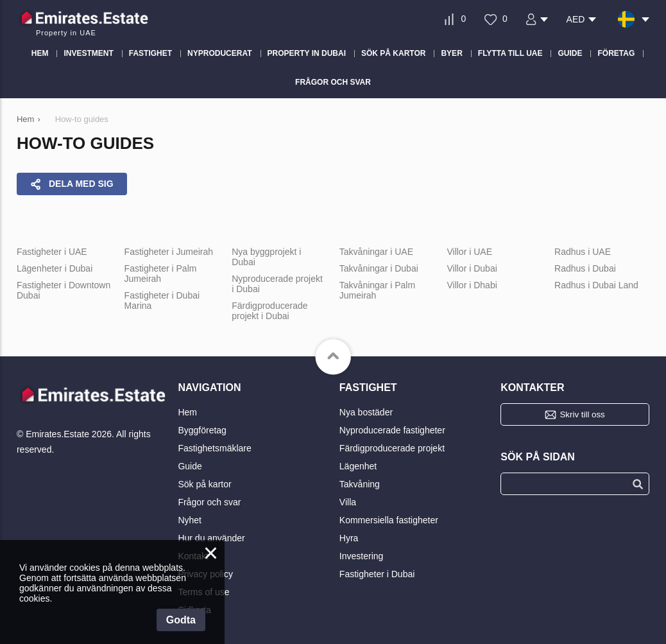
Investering (361, 556)
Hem (187, 412)
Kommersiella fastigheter (389, 520)
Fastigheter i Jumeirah (169, 252)
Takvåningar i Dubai (379, 268)
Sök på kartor (204, 484)
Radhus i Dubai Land (596, 285)
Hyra (349, 538)
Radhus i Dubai (585, 268)
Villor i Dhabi (472, 285)
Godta (181, 620)
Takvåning (360, 484)
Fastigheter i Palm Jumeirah (161, 274)
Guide (190, 466)
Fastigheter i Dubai (377, 574)
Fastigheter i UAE (52, 252)
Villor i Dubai (472, 268)
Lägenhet (358, 466)
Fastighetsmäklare (214, 448)
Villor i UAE (469, 252)
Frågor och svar (209, 502)
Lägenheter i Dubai (55, 268)
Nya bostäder (366, 412)
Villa (348, 502)
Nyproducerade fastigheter (392, 430)
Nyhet (190, 520)
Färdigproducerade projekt (392, 448)
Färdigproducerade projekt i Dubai (269, 311)
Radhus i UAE (583, 252)
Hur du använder (211, 538)
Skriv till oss (582, 414)
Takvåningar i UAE (376, 252)
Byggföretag (202, 430)
